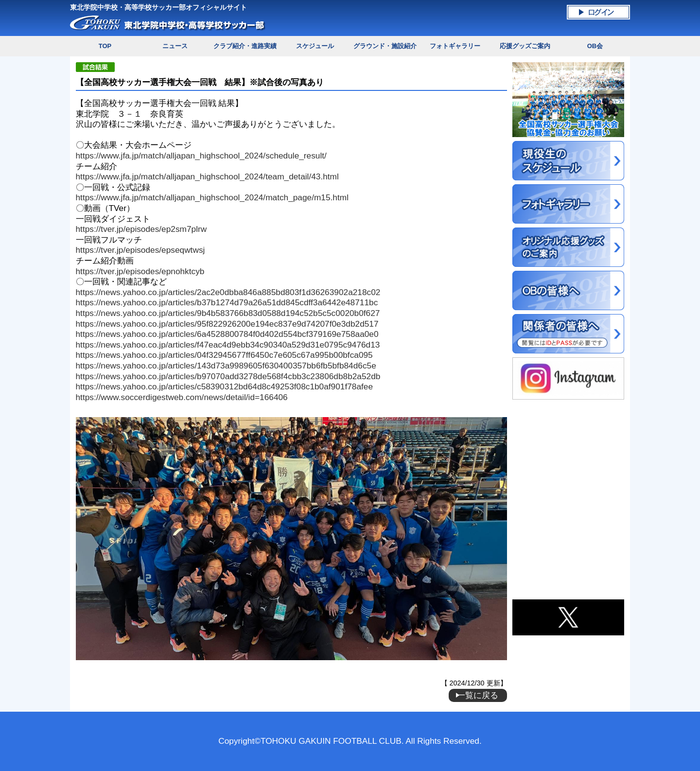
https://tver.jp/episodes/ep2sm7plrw (141, 229)
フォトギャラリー (455, 46)
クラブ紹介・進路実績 (245, 46)
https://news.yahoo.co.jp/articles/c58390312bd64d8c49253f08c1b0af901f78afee (224, 386)
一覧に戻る (478, 695)
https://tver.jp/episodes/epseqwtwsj (140, 250)
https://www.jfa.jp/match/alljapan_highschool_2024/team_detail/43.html (207, 176)
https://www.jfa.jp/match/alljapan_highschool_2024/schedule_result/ (201, 156)
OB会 (595, 46)
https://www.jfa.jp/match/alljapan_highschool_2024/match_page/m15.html (212, 197)
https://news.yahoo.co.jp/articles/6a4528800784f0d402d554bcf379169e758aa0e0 (227, 334)
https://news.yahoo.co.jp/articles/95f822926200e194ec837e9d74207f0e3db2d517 (227, 324)
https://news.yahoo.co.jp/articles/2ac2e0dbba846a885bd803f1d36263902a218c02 (228, 292)
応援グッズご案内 (525, 46)
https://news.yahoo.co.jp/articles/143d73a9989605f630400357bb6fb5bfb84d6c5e (226, 366)
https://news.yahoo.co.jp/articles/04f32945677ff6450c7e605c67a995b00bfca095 (224, 355)
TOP (105, 46)
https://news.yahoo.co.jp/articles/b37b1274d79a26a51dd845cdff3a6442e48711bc (227, 302)
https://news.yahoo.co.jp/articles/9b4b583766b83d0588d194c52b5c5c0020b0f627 (228, 313)
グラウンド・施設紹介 (385, 46)
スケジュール (315, 46)
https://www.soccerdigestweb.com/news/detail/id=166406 (182, 397)
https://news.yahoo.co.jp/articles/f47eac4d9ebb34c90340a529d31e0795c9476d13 (228, 345)
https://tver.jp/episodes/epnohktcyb (140, 271)
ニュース (175, 46)
